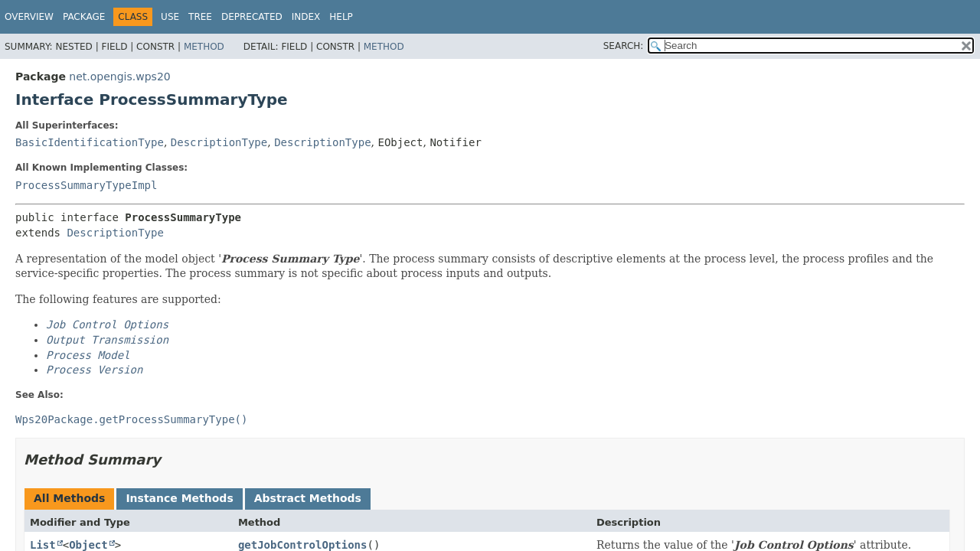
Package (84, 17)
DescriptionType (219, 142)
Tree (200, 17)
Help (341, 17)
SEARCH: (624, 46)
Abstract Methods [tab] (308, 498)
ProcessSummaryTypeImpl (86, 185)
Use (170, 17)
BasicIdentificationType (90, 142)
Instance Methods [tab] (179, 498)
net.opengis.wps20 (119, 77)
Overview (29, 17)
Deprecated (252, 17)
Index (306, 17)
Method (204, 47)
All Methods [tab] (69, 498)
